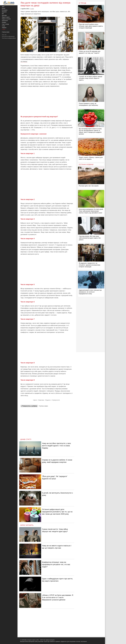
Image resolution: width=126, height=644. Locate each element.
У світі (32, 9)
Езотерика (5, 10)
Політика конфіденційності (9, 38)
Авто (3, 7)
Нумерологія (56, 400)
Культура (4, 15)
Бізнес (4, 8)
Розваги (4, 22)
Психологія (5, 21)
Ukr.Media (24, 62)
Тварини (4, 28)
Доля (35, 400)
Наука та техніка (6, 19)
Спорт (4, 26)
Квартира (41, 400)
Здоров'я (4, 12)
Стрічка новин (43, 406)
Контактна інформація (8, 36)
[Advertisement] (47, 101)
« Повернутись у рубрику (29, 406)
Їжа (3, 14)
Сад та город (5, 24)
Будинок (48, 400)
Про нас (4, 35)
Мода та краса (6, 17)
